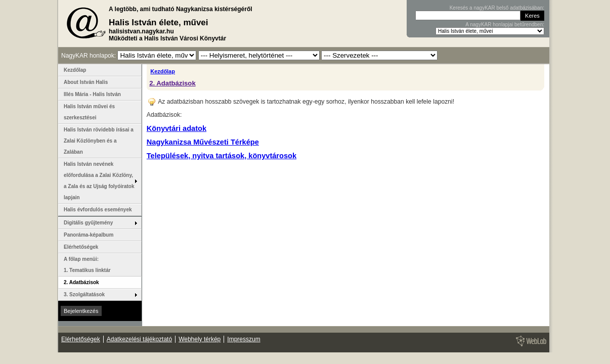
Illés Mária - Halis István (92, 94)
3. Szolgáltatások (84, 294)
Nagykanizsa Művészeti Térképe (203, 142)
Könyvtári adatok (177, 128)
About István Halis (86, 82)
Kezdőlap (163, 71)
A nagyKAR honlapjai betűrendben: (505, 25)
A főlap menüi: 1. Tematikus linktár (87, 265)
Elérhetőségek (81, 247)
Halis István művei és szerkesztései (89, 112)
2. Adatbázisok (172, 83)
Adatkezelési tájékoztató (139, 339)
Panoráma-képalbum (89, 235)
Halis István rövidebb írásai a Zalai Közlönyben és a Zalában (99, 141)
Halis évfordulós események (98, 210)
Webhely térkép (200, 339)
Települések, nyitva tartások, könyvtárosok (222, 156)
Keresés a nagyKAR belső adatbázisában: (497, 8)
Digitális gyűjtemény (88, 223)
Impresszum (244, 339)
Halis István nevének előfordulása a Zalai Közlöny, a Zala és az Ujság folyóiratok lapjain (99, 181)
